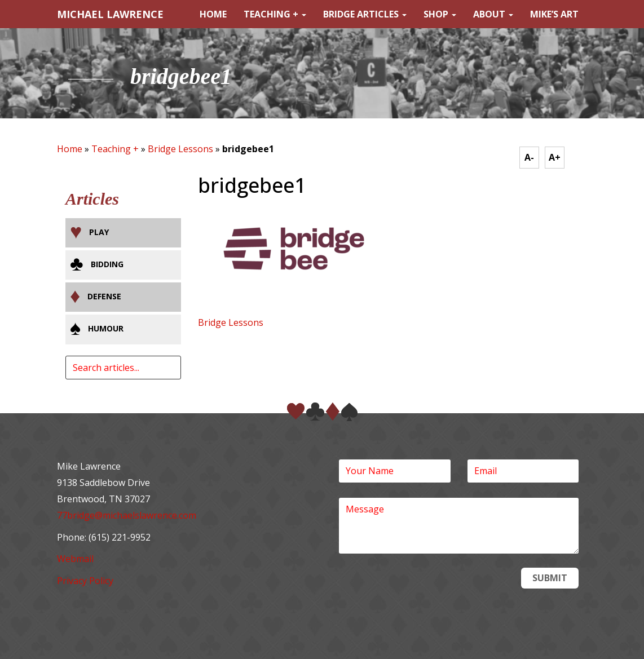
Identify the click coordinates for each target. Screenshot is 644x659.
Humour (106, 328)
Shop (440, 14)
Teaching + (275, 14)
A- (529, 157)
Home (213, 14)
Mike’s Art (554, 14)
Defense (104, 296)
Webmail (75, 559)
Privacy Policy (85, 581)
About (493, 14)
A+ (555, 157)
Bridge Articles (365, 14)
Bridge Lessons (180, 149)
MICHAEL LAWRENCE (110, 14)
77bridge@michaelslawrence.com (127, 515)
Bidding (107, 264)
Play (99, 232)
